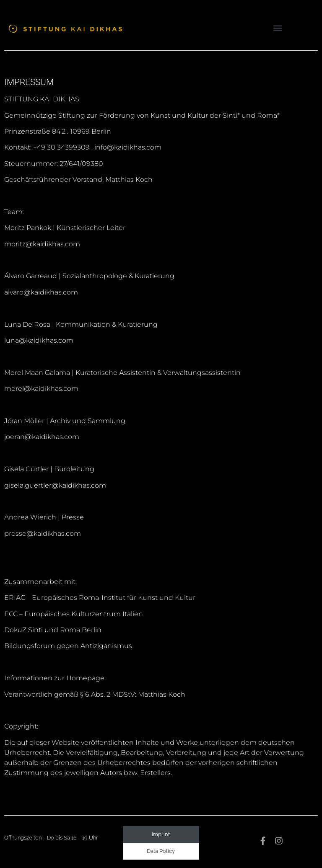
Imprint (161, 834)
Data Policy (161, 851)
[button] (277, 28)
